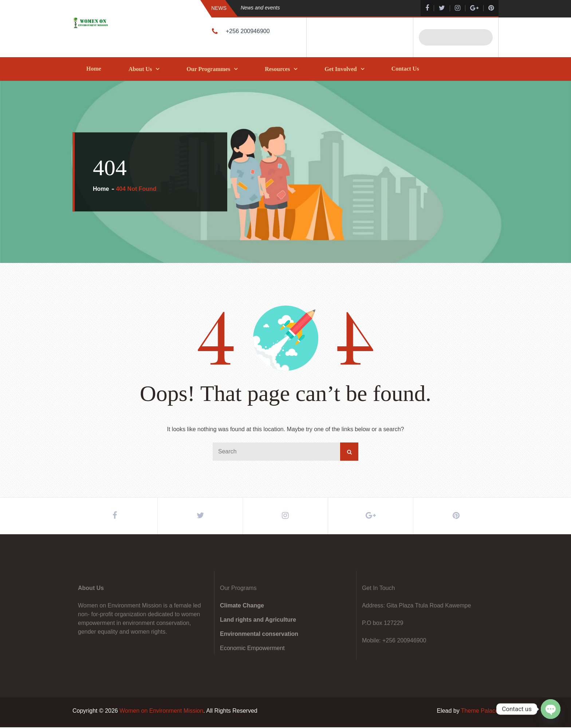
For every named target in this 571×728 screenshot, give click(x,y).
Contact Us (405, 69)
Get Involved (340, 69)
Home (94, 69)
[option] (317, 8)
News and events (260, 8)
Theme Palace (480, 711)
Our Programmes (208, 69)
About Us (140, 69)
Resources (277, 69)
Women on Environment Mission (161, 711)
